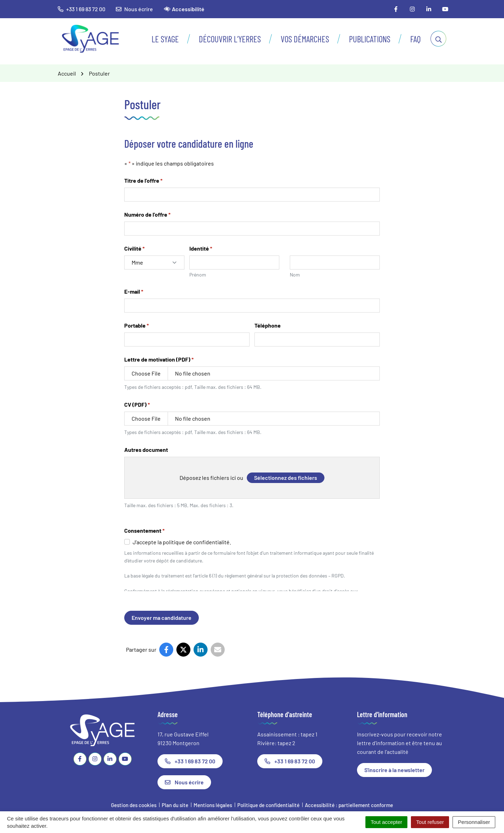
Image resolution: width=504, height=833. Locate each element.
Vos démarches (305, 39)
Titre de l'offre (143, 180)
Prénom (198, 275)
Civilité (134, 248)
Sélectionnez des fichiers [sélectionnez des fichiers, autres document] (286, 478)
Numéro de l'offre (147, 214)
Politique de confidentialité (268, 805)
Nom (295, 275)
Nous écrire (134, 9)
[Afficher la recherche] (438, 39)
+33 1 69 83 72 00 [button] (82, 9)
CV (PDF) (137, 404)
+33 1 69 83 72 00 (190, 761)
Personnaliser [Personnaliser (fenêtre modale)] (474, 822)
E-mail (134, 291)
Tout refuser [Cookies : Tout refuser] (430, 822)
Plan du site (175, 805)
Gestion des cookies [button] (134, 805)
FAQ (415, 39)
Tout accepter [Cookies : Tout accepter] (386, 822)
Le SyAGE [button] (165, 39)
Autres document (146, 450)
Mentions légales (213, 805)
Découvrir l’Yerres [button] (230, 39)
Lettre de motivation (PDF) (159, 359)
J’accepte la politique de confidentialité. (182, 542)
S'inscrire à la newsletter (394, 770)
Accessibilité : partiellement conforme (349, 805)
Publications (370, 39)
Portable (136, 325)
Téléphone (268, 325)
